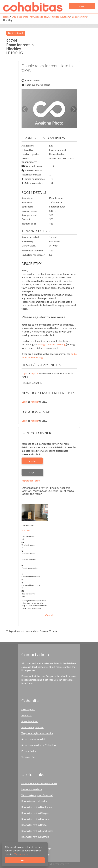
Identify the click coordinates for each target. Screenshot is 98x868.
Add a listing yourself (32, 727)
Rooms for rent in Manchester (37, 831)
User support (28, 709)
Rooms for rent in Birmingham (37, 807)
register (35, 373)
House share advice (32, 789)
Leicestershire (79, 17)
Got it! (25, 860)
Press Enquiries (30, 721)
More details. (21, 854)
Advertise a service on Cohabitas (39, 745)
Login (24, 373)
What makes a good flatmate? (37, 795)
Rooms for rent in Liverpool (36, 819)
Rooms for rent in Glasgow (35, 813)
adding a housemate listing (51, 344)
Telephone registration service (37, 733)
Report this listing (31, 480)
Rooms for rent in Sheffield (35, 837)
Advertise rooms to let (33, 739)
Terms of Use (28, 757)
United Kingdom (61, 17)
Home (6, 17)
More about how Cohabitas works (39, 783)
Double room (28, 525)
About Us (26, 715)
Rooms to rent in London (34, 801)
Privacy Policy (29, 751)
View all (49, 615)
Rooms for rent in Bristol (34, 825)
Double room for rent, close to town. (31, 17)
